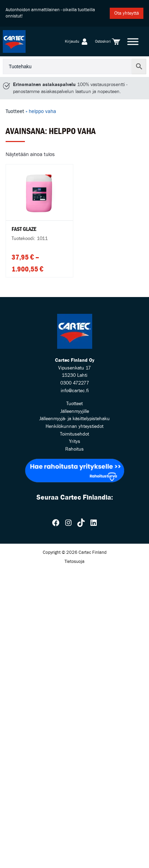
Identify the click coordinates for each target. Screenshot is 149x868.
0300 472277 (75, 383)
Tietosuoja (74, 562)
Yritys (75, 441)
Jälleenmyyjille (75, 411)
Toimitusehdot (74, 434)
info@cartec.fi (75, 391)
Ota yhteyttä (127, 13)
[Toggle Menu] (133, 41)
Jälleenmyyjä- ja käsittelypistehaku (74, 419)
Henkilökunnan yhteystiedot (74, 426)
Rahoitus (74, 449)
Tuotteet (15, 111)
